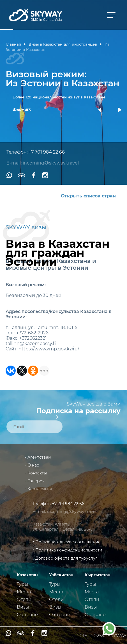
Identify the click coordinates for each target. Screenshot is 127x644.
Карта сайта (40, 489)
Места (24, 592)
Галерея (36, 481)
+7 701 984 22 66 (47, 152)
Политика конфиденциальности (69, 550)
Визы (23, 607)
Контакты (37, 473)
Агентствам (39, 457)
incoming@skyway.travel (51, 163)
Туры (22, 584)
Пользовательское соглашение (68, 542)
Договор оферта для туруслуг (66, 558)
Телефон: (18, 152)
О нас (33, 465)
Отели (24, 599)
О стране (27, 615)
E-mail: (15, 163)
